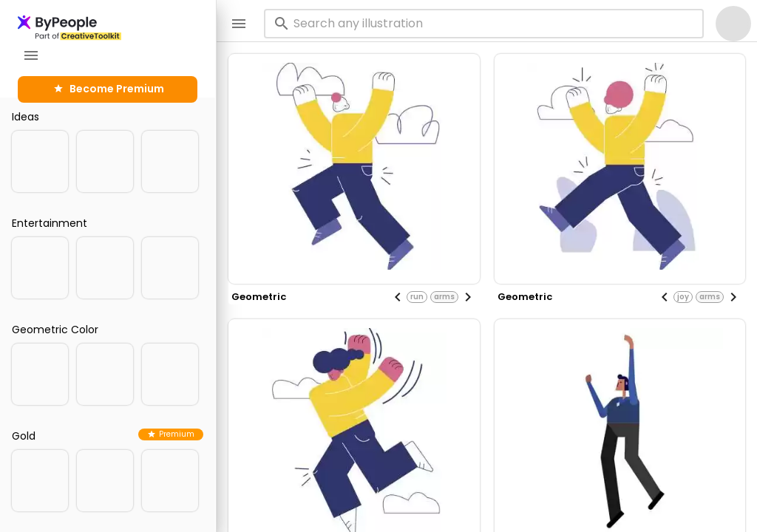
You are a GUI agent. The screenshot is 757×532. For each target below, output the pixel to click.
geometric (259, 297)
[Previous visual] (398, 297)
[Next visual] (468, 297)
